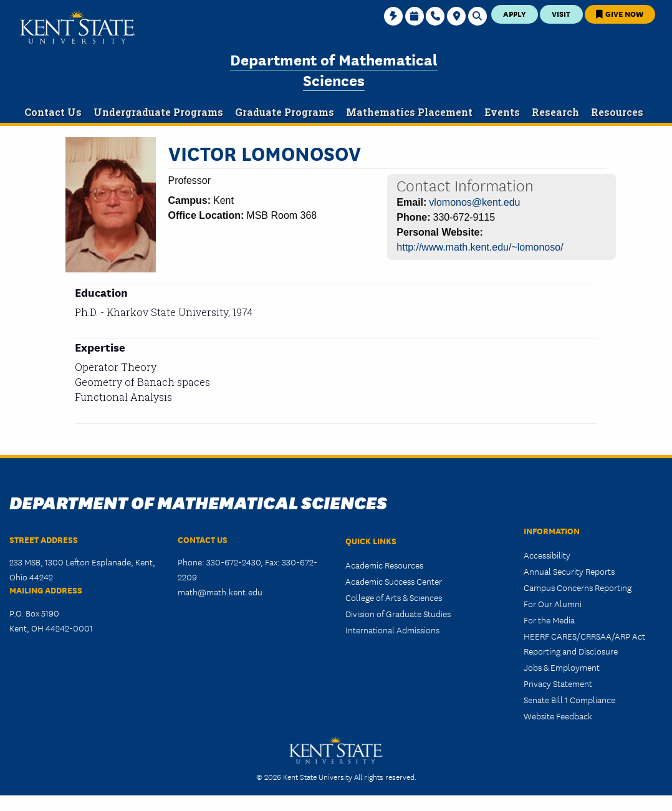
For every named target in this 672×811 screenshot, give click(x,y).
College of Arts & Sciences (394, 597)
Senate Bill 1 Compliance (569, 699)
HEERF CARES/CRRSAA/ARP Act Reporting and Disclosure (584, 643)
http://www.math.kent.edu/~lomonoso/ (480, 247)
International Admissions (392, 630)
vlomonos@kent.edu (474, 202)
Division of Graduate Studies (398, 613)
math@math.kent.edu (220, 592)
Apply (515, 13)
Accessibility (547, 555)
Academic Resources (384, 565)
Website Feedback (558, 716)
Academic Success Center (394, 581)
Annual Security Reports (569, 571)
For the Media (549, 620)
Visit (561, 13)
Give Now (620, 13)
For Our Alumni (553, 603)
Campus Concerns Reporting (578, 587)
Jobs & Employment (562, 667)
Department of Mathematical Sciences (334, 69)
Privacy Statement (558, 683)
